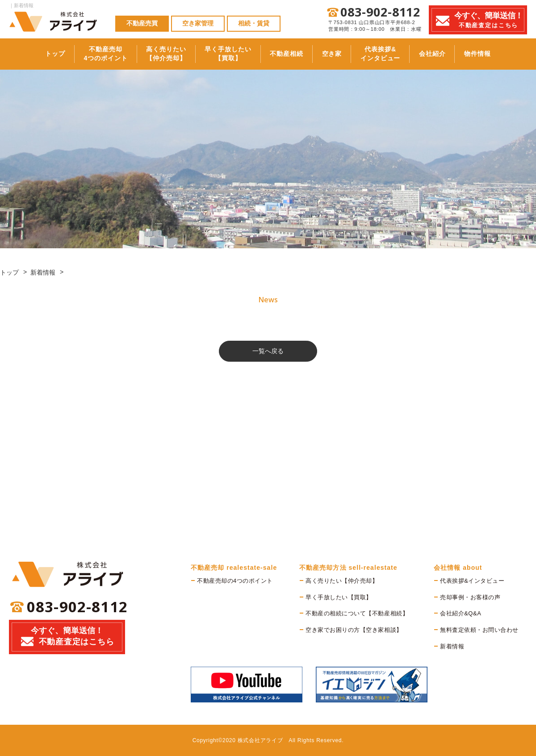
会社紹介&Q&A (461, 613)
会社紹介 (453, 54)
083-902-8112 (380, 12)
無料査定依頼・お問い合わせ (479, 630)
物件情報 (506, 54)
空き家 (338, 54)
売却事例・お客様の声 (470, 597)
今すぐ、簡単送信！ (67, 638)
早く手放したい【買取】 (220, 54)
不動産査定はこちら (488, 19)
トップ (27, 54)
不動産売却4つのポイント (84, 54)
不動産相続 (286, 54)
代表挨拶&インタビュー (394, 54)
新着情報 (43, 272)
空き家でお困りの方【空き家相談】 (354, 630)
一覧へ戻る (268, 351)
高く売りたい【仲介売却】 (152, 54)
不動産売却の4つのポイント (235, 581)
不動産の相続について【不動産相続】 (357, 613)
